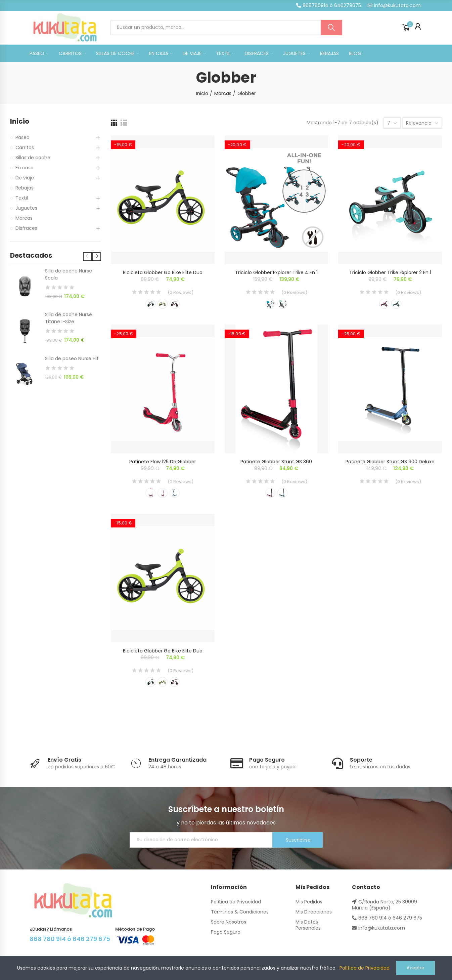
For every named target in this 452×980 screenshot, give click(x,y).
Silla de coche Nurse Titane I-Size (69, 318)
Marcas (24, 218)
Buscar (331, 28)
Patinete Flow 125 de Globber (163, 462)
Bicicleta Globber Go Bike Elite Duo (163, 272)
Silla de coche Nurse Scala (69, 274)
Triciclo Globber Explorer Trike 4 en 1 (276, 272)
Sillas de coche (33, 158)
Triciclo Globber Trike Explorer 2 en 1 (390, 272)
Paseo (22, 137)
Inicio (20, 121)
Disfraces (26, 228)
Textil (22, 198)
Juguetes (26, 208)
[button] (329, 5)
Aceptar (416, 968)
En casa (25, 168)
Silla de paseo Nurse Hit (72, 358)
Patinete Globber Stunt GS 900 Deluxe (390, 462)
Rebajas (25, 188)
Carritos (25, 147)
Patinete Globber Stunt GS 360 (276, 462)
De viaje (25, 178)
